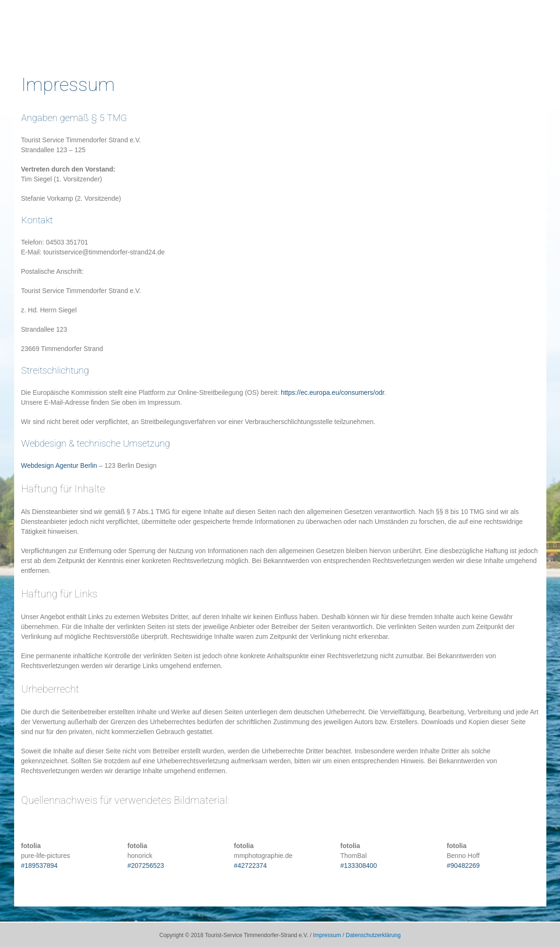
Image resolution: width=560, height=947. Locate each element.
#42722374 (251, 865)
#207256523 (146, 865)
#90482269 (463, 865)
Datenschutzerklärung (373, 935)
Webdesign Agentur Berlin (59, 465)
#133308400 (359, 865)
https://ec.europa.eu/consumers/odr (332, 392)
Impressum (327, 935)
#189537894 (40, 865)
